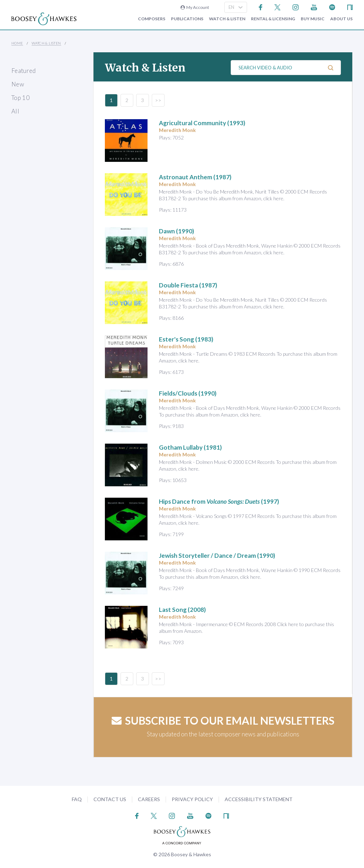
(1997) (219, 501)
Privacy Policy (192, 799)
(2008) (182, 610)
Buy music (313, 19)
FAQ (77, 799)
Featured (24, 71)
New (18, 84)
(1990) (176, 231)
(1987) (195, 177)
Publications (187, 19)
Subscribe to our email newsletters (223, 720)
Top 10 (20, 98)
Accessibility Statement (259, 799)
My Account (195, 7)
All (15, 111)
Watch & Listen (227, 19)
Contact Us (110, 799)
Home (17, 43)
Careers (149, 799)
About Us (341, 19)
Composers (152, 19)
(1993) (202, 123)
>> (158, 100)
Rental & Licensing (273, 19)
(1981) (190, 447)
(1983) (186, 339)
